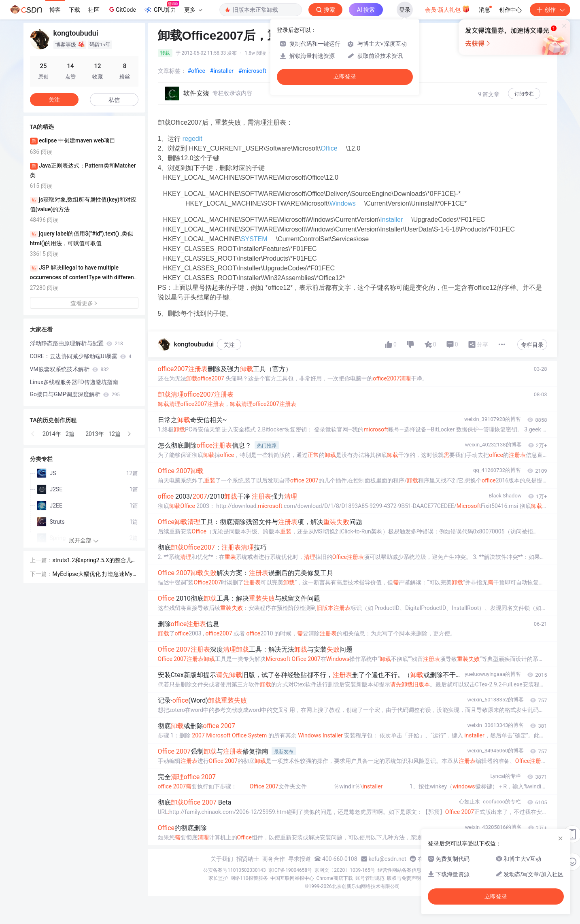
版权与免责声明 (404, 878)
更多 (193, 10)
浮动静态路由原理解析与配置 (76, 343)
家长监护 (218, 878)
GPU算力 (162, 7)
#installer (222, 71)
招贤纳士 (248, 859)
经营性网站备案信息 (399, 870)
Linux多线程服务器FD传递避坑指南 (74, 382)
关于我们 (222, 859)
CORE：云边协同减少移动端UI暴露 (81, 356)
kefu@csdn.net (388, 859)
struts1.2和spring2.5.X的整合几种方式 (95, 561)
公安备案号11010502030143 (234, 870)
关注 (229, 345)
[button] (33, 434)
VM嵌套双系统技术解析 (69, 369)
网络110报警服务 (249, 878)
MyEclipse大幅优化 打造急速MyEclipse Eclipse (94, 575)
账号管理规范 (370, 878)
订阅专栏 (524, 94)
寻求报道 (300, 859)
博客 (55, 10)
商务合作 (274, 859)
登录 (405, 10)
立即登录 (345, 77)
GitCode (122, 9)
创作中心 (510, 10)
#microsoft (252, 71)
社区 (94, 10)
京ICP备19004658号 (290, 870)
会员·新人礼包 (447, 9)
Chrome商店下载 (335, 878)
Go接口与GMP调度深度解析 (75, 394)
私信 (114, 100)
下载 (74, 10)
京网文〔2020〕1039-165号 (345, 870)
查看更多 (84, 303)
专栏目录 (532, 345)
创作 (550, 10)
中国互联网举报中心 (292, 878)
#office (197, 71)
